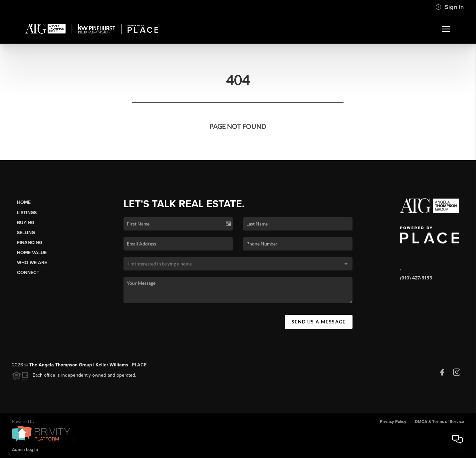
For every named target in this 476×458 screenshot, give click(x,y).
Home (24, 202)
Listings (27, 213)
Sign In (450, 7)
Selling (26, 233)
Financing (30, 243)
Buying (26, 223)
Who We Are (32, 263)
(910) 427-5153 (416, 278)
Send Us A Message (319, 322)
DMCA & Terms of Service (439, 422)
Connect (28, 273)
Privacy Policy (393, 422)
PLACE (139, 367)
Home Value (32, 253)
